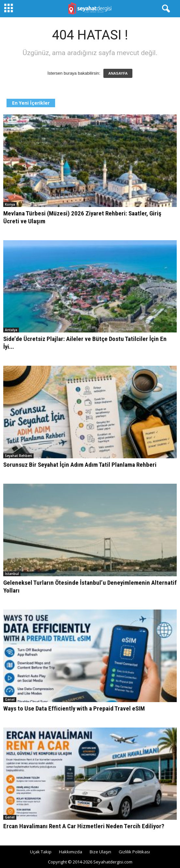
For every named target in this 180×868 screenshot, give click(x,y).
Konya (10, 204)
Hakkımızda (71, 852)
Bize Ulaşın (100, 852)
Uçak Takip (41, 852)
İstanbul (12, 574)
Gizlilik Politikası (134, 852)
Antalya (11, 330)
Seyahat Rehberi (18, 456)
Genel (10, 699)
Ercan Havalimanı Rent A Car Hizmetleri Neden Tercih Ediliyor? (84, 826)
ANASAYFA (118, 73)
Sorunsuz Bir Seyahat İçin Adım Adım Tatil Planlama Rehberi (80, 465)
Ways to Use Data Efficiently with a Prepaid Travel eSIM (74, 708)
